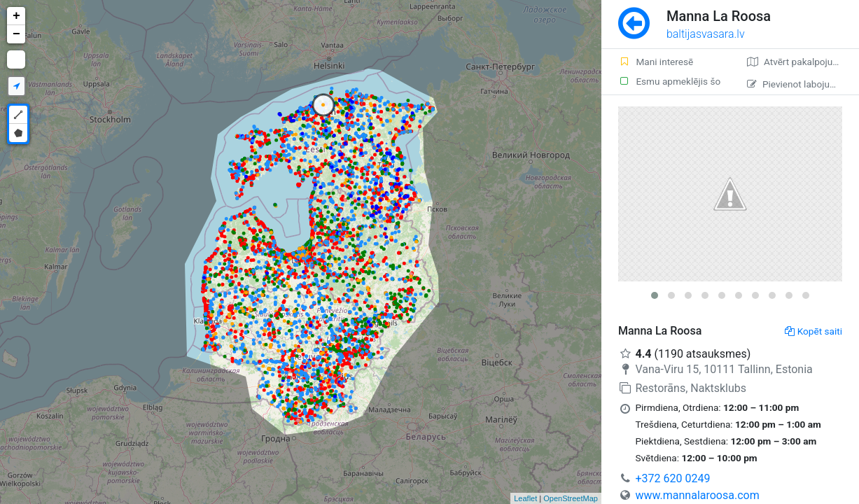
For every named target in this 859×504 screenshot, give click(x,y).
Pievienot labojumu (795, 84)
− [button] (16, 34)
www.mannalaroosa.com (697, 495)
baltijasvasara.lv (706, 34)
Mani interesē (656, 62)
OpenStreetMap (571, 498)
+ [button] (16, 16)
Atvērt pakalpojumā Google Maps (803, 62)
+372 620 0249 (672, 478)
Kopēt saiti (813, 331)
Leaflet (525, 498)
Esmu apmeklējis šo (669, 81)
